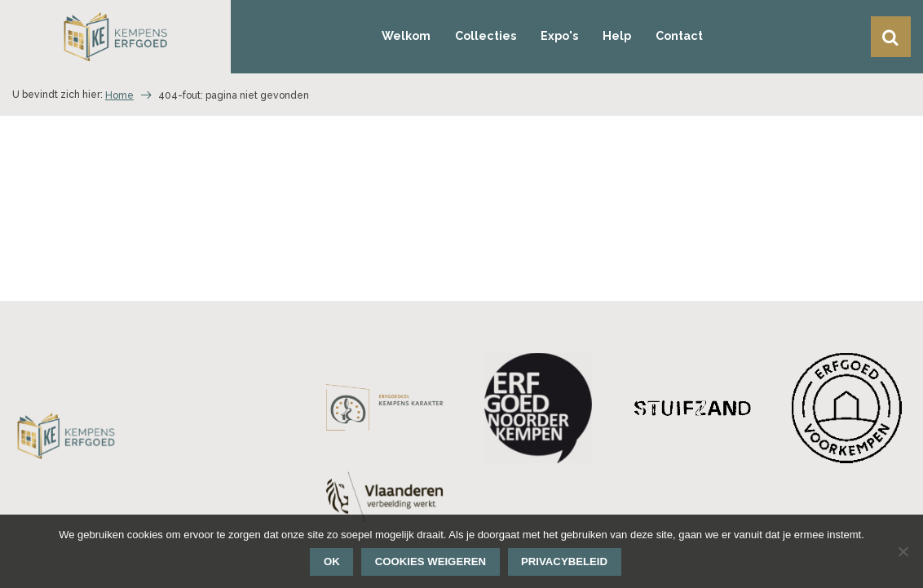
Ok (332, 561)
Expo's (559, 36)
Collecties (486, 36)
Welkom (406, 36)
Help (617, 36)
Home (119, 95)
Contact (679, 36)
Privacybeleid (564, 561)
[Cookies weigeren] (903, 551)
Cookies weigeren (431, 561)
